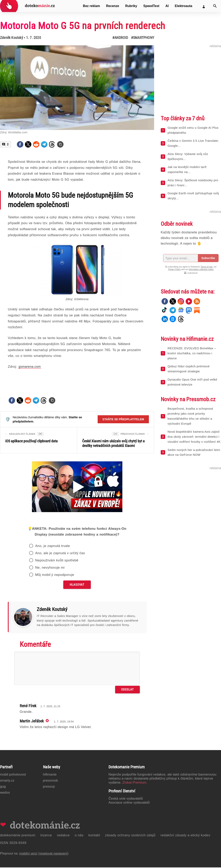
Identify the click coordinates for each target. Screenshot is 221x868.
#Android (120, 38)
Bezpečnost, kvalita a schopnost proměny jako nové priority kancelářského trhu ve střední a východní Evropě (190, 416)
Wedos (5, 793)
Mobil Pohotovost (13, 775)
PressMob (51, 781)
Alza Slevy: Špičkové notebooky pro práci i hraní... (193, 183)
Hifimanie (50, 775)
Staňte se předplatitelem (123, 419)
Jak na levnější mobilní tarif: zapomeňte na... (187, 169)
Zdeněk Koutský (12, 38)
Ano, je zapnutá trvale (53, 546)
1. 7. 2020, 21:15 (50, 707)
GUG (3, 787)
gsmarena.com (30, 367)
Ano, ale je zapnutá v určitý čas (60, 554)
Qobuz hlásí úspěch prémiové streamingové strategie (189, 369)
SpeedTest (151, 6)
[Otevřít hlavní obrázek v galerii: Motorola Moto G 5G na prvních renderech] (77, 88)
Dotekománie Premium (18, 836)
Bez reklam (92, 6)
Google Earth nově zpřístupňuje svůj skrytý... (193, 196)
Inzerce (46, 836)
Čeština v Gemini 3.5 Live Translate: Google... (193, 143)
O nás (79, 836)
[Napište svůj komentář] (77, 669)
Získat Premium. (135, 783)
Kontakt (94, 836)
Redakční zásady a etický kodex (185, 836)
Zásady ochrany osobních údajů (130, 836)
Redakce (63, 836)
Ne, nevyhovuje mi (50, 568)
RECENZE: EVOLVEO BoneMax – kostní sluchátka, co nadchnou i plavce (192, 353)
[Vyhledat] (215, 6)
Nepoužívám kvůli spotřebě (57, 561)
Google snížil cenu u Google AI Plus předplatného (193, 130)
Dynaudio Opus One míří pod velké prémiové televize (192, 382)
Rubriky (131, 6)
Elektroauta (184, 6)
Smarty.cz (7, 781)
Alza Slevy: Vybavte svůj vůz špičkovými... (188, 156)
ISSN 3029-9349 (13, 843)
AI (167, 6)
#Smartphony (143, 38)
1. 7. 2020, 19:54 (64, 722)
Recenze (113, 6)
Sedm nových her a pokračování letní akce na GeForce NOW (194, 452)
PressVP (49, 787)
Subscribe (208, 258)
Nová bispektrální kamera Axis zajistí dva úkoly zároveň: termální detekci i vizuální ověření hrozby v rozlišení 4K (194, 437)
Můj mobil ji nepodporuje (55, 575)
